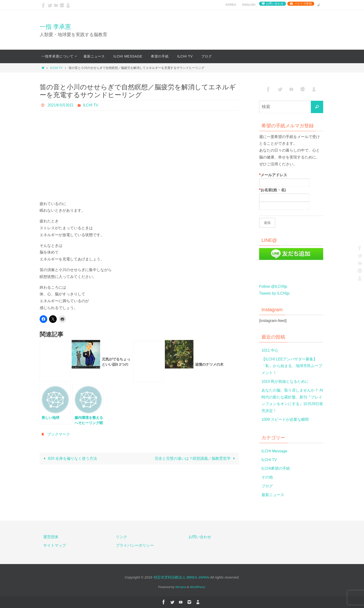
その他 (267, 477)
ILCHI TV (56, 68)
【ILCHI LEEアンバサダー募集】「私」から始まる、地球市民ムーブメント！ (292, 366)
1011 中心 (270, 350)
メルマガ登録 (303, 4)
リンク (121, 537)
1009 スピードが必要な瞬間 (285, 419)
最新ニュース (273, 495)
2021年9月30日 (61, 105)
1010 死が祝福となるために (285, 381)
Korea (231, 5)
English (249, 5)
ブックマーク (59, 434)
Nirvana (181, 587)
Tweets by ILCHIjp (275, 293)
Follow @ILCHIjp (273, 286)
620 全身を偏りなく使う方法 (69, 458)
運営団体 (51, 537)
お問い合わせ (275, 4)
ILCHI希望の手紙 (276, 468)
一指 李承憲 (55, 27)
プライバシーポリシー (135, 545)
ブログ (267, 486)
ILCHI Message (275, 451)
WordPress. (198, 587)
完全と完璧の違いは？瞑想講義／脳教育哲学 (196, 458)
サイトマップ (55, 545)
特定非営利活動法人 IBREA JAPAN (181, 577)
